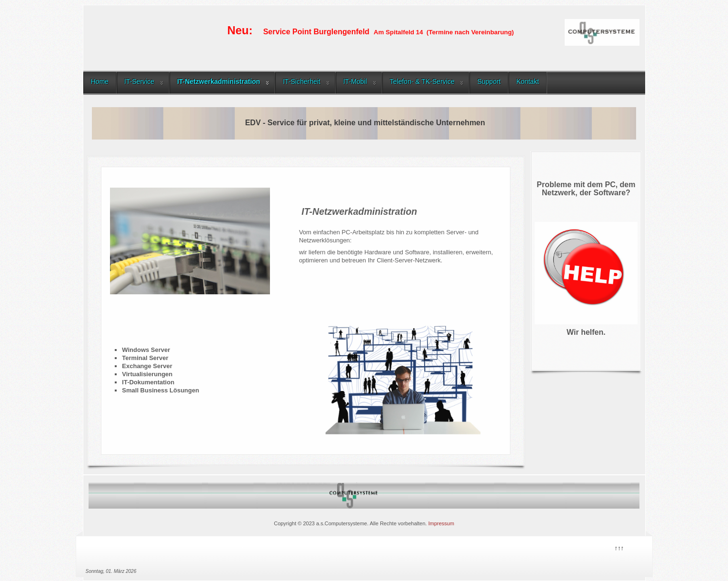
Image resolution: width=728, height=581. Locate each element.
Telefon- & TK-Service (422, 81)
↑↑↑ (619, 547)
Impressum (441, 523)
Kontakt (527, 81)
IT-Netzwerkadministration (219, 81)
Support (489, 81)
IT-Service (139, 81)
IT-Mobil (355, 81)
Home (100, 81)
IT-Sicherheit (302, 81)
